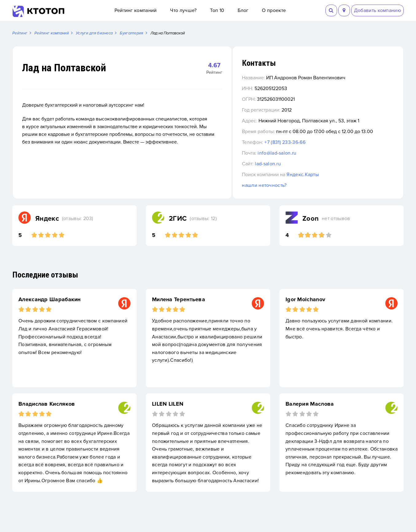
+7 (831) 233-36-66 (319, 150)
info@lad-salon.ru (312, 161)
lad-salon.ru (303, 172)
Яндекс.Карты (337, 183)
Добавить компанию (377, 10)
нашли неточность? (299, 193)
